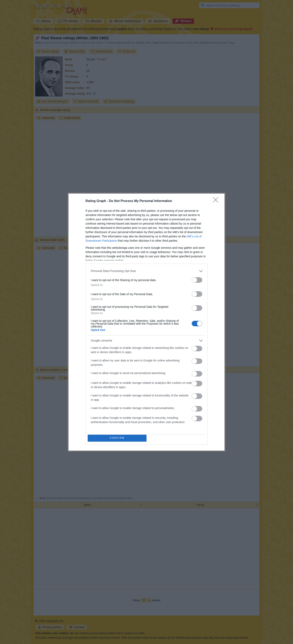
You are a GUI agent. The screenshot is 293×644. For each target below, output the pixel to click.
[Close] (217, 201)
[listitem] (146, 271)
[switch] (197, 280)
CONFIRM (118, 438)
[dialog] (146, 322)
